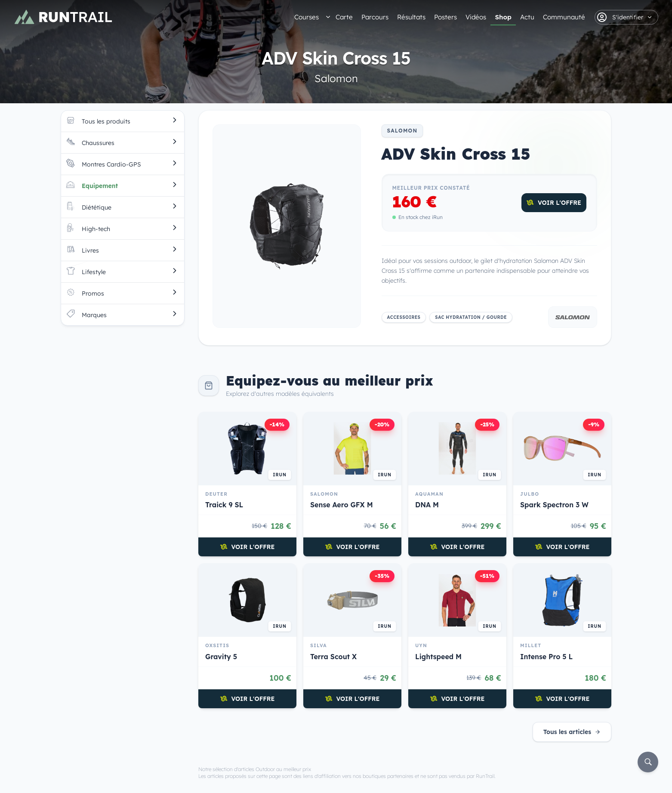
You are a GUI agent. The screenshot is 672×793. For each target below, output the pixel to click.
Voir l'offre (554, 203)
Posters (445, 17)
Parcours (375, 17)
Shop (503, 17)
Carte (344, 17)
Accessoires (404, 317)
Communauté (564, 17)
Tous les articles (572, 732)
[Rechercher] (648, 762)
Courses (307, 17)
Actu (527, 17)
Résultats (411, 17)
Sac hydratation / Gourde (471, 317)
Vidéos (476, 17)
